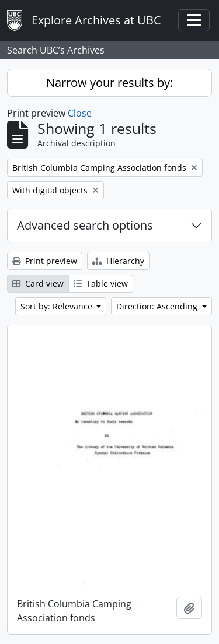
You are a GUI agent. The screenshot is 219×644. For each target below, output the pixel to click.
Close (80, 113)
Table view (101, 284)
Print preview (45, 261)
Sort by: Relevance (58, 306)
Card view (38, 284)
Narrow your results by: (109, 82)
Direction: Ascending (158, 306)
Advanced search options (85, 225)
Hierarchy (118, 261)
